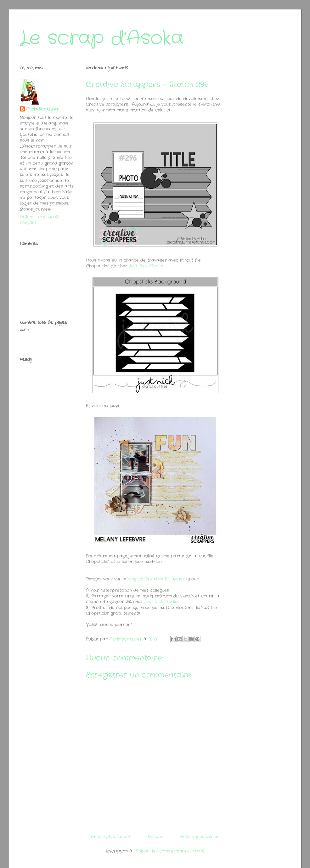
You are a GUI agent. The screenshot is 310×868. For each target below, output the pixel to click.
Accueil (155, 837)
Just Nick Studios (147, 266)
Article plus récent (111, 837)
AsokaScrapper (42, 109)
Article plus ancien (200, 837)
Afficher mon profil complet (39, 220)
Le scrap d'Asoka (102, 38)
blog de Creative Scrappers (157, 579)
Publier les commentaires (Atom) (170, 851)
